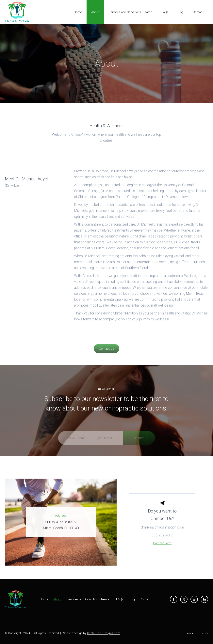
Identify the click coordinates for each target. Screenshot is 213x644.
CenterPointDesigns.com (104, 633)
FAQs (120, 599)
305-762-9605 (162, 541)
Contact (145, 599)
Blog (132, 599)
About (57, 599)
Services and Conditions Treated (89, 599)
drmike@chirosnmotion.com (162, 533)
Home (44, 599)
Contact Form (162, 549)
